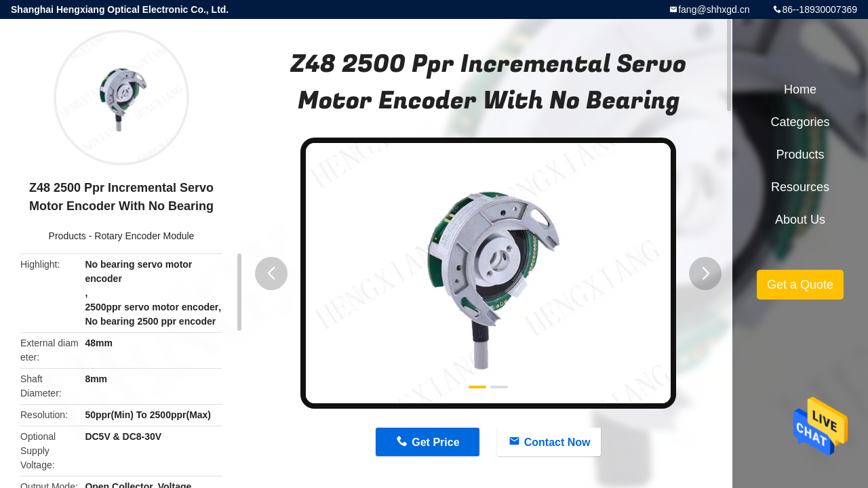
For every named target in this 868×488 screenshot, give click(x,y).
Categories (800, 122)
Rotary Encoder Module (144, 236)
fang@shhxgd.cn (714, 9)
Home (800, 89)
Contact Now (557, 442)
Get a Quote (800, 285)
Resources (800, 187)
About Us (800, 220)
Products (67, 236)
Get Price (435, 442)
